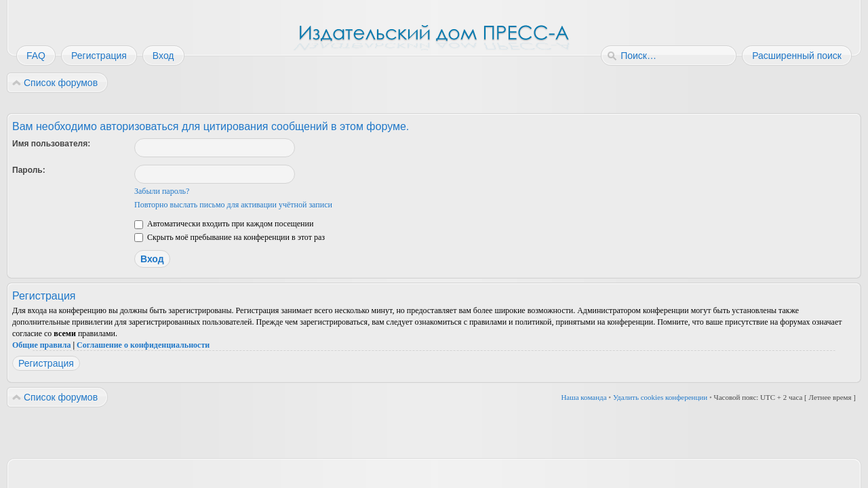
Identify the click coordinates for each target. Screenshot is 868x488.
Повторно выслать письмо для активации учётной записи (233, 205)
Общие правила (41, 345)
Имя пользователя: (51, 144)
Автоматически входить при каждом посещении (224, 224)
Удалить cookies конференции (660, 397)
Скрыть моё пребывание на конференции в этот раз (230, 237)
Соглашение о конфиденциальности (143, 345)
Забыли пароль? (162, 191)
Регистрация (46, 363)
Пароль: (29, 170)
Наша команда (584, 397)
